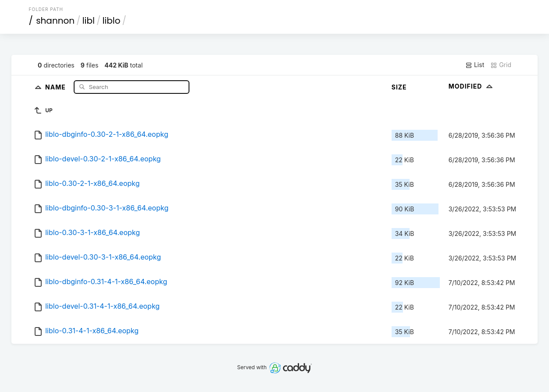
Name (56, 87)
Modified (472, 86)
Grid (501, 65)
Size (399, 87)
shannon (55, 21)
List (475, 65)
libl (89, 21)
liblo (111, 21)
